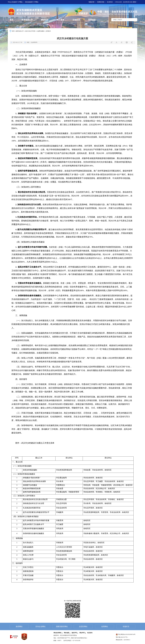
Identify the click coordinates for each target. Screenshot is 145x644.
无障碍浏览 (101, 2)
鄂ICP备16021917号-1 (122, 637)
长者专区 (110, 2)
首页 (13, 31)
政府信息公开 (20, 31)
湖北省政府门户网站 (32, 2)
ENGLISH (119, 2)
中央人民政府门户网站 (15, 2)
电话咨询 (90, 633)
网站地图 (66, 633)
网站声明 (82, 633)
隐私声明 (74, 633)
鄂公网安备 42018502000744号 (126, 634)
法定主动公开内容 (30, 31)
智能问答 (92, 2)
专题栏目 (126, 627)
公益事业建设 (40, 31)
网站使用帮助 (57, 633)
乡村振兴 (48, 31)
